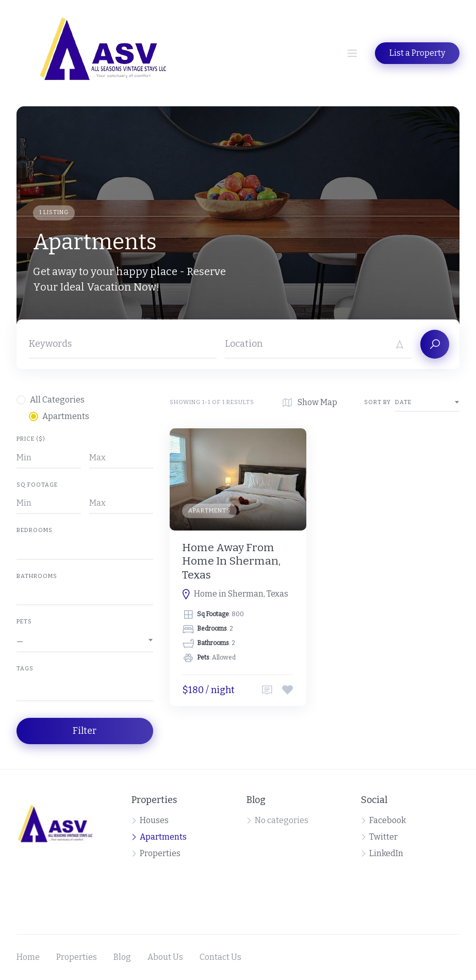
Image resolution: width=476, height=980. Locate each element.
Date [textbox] (403, 402)
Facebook (388, 820)
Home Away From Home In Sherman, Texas (231, 561)
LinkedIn (386, 853)
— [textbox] (20, 641)
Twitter (383, 837)
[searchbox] (20, 690)
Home (28, 957)
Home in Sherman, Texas (241, 594)
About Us (165, 957)
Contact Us (220, 957)
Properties (160, 853)
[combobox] (85, 641)
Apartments (209, 511)
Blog (122, 957)
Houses (154, 820)
